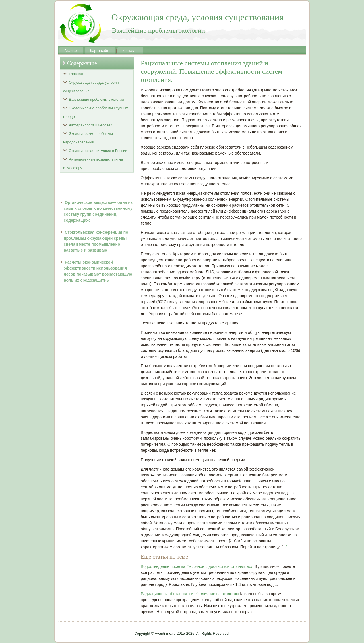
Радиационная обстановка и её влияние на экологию (190, 594)
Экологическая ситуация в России (98, 151)
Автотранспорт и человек (90, 125)
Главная (71, 51)
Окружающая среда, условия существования (91, 87)
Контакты (130, 51)
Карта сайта (100, 51)
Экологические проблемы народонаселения (88, 138)
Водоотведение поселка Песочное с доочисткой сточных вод (197, 566)
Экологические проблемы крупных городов (96, 112)
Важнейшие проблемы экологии (96, 99)
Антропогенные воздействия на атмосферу (93, 164)
